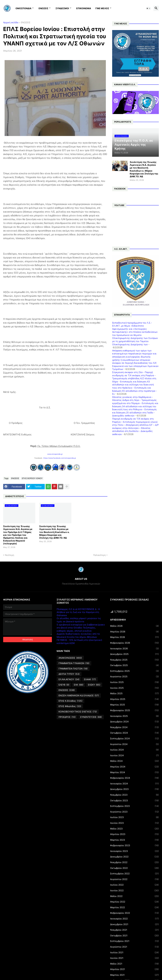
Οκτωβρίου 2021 (134, 936)
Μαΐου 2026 (134, 626)
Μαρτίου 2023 (134, 840)
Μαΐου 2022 (134, 896)
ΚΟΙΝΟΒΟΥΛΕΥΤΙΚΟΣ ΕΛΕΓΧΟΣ (78, 712)
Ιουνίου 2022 (134, 890)
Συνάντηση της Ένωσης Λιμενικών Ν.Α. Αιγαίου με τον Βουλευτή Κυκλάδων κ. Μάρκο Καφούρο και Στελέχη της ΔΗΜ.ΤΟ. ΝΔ (54, 532)
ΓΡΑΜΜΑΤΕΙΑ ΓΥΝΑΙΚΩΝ (74, 663)
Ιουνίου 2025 (134, 688)
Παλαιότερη (99, 555)
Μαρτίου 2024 (134, 772)
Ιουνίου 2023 (134, 823)
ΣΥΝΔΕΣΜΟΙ (62, 8)
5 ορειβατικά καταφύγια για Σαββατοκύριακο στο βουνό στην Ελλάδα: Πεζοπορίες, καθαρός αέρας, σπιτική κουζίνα (81, 628)
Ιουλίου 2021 (134, 952)
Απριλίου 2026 (134, 632)
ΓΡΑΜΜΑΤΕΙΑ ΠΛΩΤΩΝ (73, 669)
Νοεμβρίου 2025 (134, 660)
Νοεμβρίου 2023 (134, 795)
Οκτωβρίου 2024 (134, 733)
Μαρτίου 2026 (134, 637)
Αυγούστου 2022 (134, 879)
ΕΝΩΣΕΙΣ (43, 8)
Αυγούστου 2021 (134, 947)
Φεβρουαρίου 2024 (134, 778)
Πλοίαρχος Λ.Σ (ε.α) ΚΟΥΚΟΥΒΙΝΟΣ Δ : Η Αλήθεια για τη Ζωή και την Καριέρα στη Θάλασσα (78, 612)
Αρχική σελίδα (11, 23)
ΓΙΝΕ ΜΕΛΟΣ (102, 8)
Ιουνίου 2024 (134, 755)
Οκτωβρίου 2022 (134, 868)
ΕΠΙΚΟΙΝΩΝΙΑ (84, 8)
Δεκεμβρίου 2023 (134, 789)
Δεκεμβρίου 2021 (134, 924)
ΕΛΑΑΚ (90, 679)
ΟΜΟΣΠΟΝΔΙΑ (23, 8)
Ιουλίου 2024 (134, 750)
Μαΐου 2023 (134, 829)
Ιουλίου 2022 (134, 885)
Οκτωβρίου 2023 (134, 801)
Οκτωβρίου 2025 (134, 665)
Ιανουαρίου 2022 (134, 919)
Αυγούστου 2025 (134, 677)
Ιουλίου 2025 (134, 682)
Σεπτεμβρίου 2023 (134, 806)
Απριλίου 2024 (134, 767)
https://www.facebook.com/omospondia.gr (60, 458)
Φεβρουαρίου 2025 (134, 710)
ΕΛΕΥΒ (64, 685)
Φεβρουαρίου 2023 (134, 845)
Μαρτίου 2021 (134, 975)
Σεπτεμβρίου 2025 (134, 671)
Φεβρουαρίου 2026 (134, 643)
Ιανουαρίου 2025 (134, 716)
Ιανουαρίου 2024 (134, 784)
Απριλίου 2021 (134, 969)
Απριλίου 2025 (134, 699)
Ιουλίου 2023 (134, 817)
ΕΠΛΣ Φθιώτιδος (70, 706)
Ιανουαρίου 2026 (134, 649)
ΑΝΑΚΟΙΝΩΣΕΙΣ (70, 658)
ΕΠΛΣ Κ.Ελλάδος (70, 701)
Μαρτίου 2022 (134, 907)
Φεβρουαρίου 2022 (134, 913)
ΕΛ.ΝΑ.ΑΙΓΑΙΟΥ (69, 679)
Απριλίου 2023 (134, 834)
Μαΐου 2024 (134, 761)
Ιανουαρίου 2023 (134, 851)
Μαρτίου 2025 (134, 705)
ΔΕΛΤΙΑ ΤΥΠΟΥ (69, 674)
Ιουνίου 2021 (134, 958)
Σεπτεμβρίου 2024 (134, 739)
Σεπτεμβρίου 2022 (134, 874)
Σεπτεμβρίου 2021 (134, 941)
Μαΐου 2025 (134, 693)
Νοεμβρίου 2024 (134, 727)
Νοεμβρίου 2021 (134, 930)
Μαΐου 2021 (134, 964)
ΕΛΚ (79, 685)
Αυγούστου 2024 (134, 744)
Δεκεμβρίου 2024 (134, 722)
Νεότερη (9, 555)
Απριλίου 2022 (134, 902)
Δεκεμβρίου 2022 (134, 857)
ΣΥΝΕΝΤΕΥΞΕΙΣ (91, 717)
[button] (148, 8)
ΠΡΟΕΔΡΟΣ (67, 717)
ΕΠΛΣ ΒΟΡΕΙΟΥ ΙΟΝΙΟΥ (32, 478)
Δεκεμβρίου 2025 (134, 654)
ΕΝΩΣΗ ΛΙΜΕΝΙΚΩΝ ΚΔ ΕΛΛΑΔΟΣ (79, 696)
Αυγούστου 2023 (134, 812)
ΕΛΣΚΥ (94, 685)
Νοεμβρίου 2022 (134, 862)
